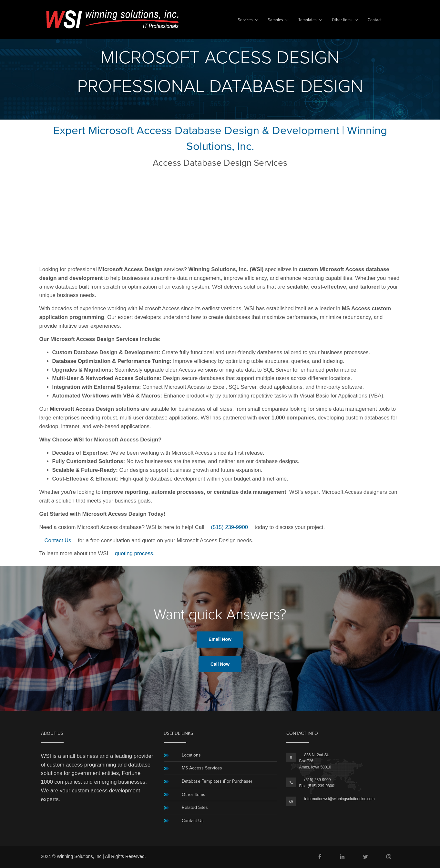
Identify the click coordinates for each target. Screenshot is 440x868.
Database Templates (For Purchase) (217, 781)
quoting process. (135, 553)
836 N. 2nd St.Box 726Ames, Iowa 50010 (315, 761)
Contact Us (58, 540)
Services (245, 20)
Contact (375, 20)
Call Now (220, 664)
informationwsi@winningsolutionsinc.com (340, 799)
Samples (276, 20)
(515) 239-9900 (229, 527)
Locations (191, 755)
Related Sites (195, 807)
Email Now (220, 639)
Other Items (342, 20)
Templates (307, 20)
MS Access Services (202, 768)
